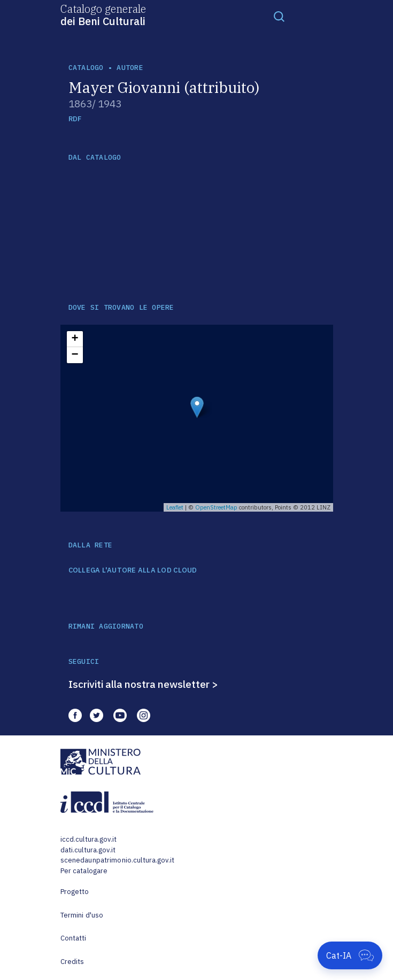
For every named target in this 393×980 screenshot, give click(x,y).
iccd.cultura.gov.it (88, 839)
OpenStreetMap (216, 507)
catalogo (86, 68)
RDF (75, 119)
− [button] (75, 355)
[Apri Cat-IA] (350, 955)
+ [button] (75, 339)
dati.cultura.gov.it (88, 850)
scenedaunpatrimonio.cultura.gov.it (117, 860)
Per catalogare (84, 871)
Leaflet (175, 507)
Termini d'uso (82, 915)
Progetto (75, 892)
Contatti (74, 938)
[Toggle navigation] (279, 16)
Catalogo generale (103, 14)
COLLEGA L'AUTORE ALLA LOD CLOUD (133, 570)
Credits (72, 962)
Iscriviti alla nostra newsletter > (143, 684)
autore (130, 68)
